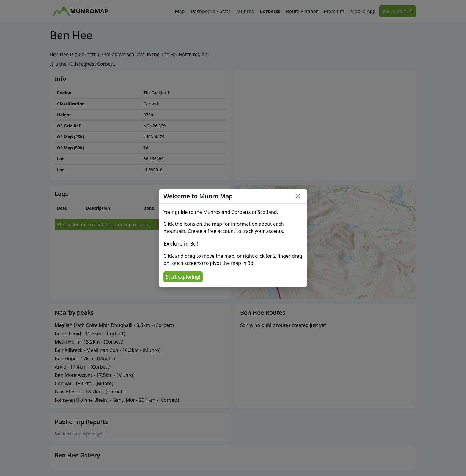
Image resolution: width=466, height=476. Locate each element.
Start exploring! (183, 277)
